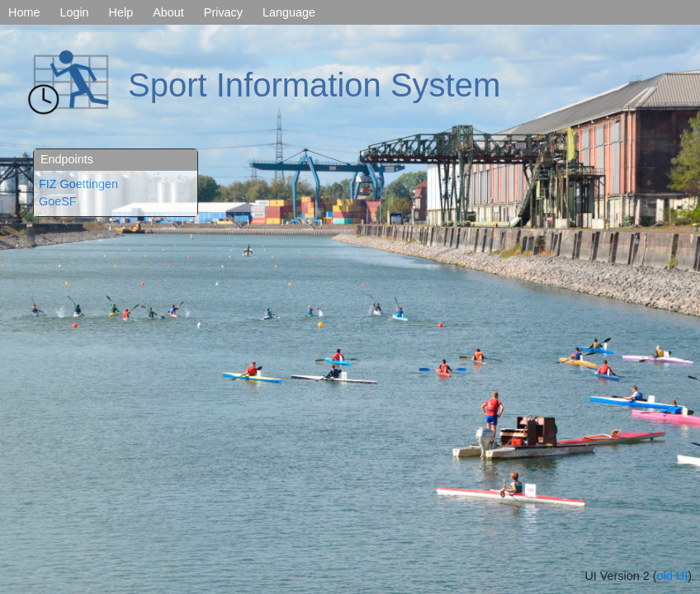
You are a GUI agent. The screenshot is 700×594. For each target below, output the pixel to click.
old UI (673, 576)
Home (24, 12)
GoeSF (58, 201)
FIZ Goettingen (78, 184)
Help (121, 12)
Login (74, 12)
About (168, 12)
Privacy (223, 12)
